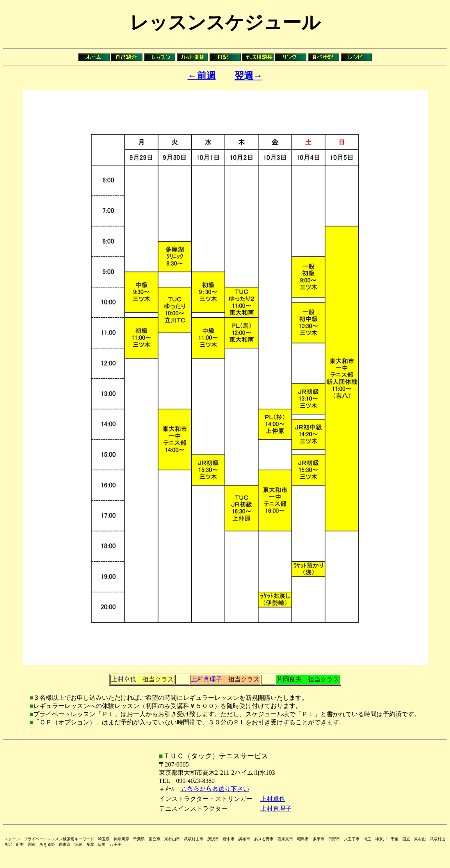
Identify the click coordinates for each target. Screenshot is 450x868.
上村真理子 (206, 679)
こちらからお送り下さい (215, 789)
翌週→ (249, 76)
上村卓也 (124, 679)
